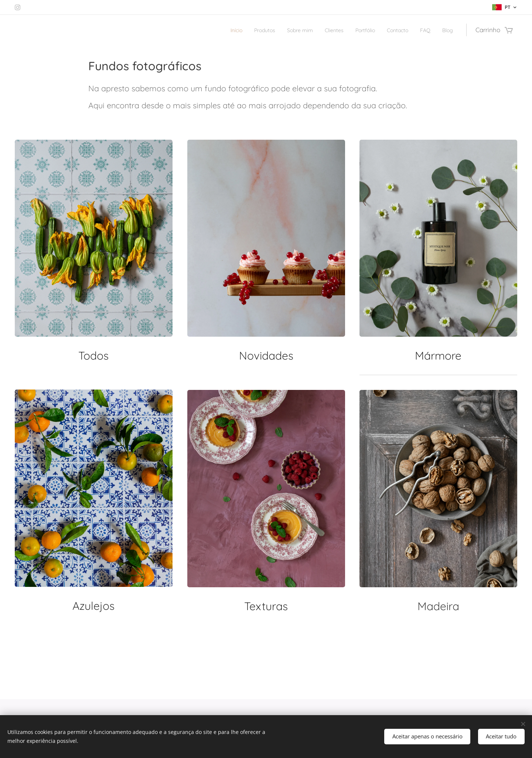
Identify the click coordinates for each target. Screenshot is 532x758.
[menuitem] (207, 30)
